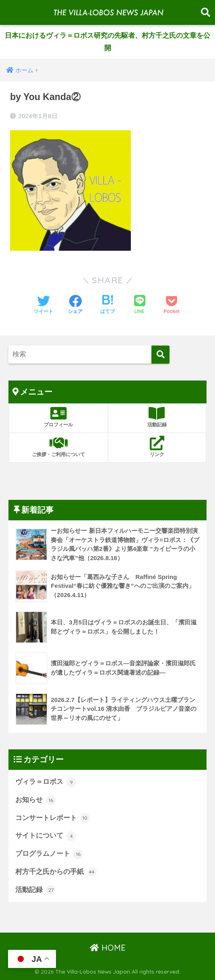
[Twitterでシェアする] (43, 305)
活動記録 (35, 890)
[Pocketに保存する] (171, 305)
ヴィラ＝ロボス (46, 782)
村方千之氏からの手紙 (56, 872)
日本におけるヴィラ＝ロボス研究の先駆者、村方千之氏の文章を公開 (107, 42)
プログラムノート (49, 854)
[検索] (160, 355)
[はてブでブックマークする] (107, 305)
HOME (108, 948)
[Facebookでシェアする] (75, 305)
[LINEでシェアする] (140, 305)
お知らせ (35, 800)
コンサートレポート (53, 818)
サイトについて (46, 836)
